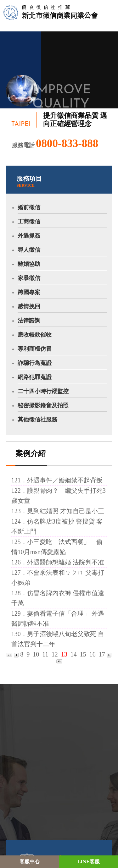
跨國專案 (29, 292)
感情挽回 (29, 306)
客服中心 (30, 862)
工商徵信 (29, 222)
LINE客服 (89, 862)
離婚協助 (29, 264)
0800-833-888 (67, 143)
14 (74, 654)
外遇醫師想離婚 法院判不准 (66, 562)
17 (102, 654)
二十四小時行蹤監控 (43, 391)
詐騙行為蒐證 (35, 363)
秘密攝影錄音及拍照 (43, 405)
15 (83, 654)
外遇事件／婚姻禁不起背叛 (65, 480)
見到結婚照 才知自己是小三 (66, 511)
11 (45, 654)
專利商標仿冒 (35, 349)
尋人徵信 (29, 250)
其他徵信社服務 (37, 420)
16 (93, 654)
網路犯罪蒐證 (35, 377)
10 (36, 654)
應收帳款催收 (35, 335)
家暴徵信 (29, 278)
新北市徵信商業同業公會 (60, 12)
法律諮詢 (29, 321)
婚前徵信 (29, 207)
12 (55, 654)
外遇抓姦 (29, 236)
